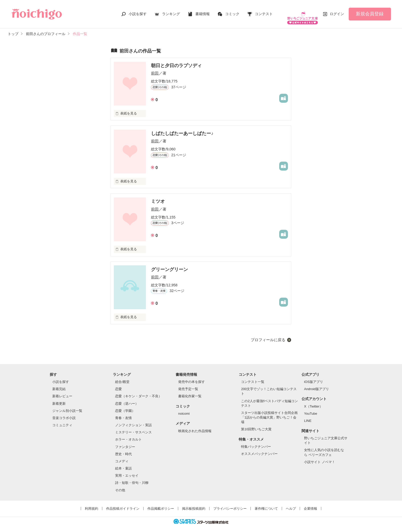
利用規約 (92, 503)
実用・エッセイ (127, 470)
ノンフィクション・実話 (133, 420)
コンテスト (264, 11)
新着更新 (59, 398)
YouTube (311, 408)
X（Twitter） (313, 401)
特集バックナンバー (256, 441)
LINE (308, 416)
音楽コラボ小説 (64, 413)
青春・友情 (123, 413)
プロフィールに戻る (268, 335)
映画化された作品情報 (195, 426)
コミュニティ (62, 420)
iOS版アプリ (314, 377)
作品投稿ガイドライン (123, 503)
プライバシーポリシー (230, 503)
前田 (155, 68)
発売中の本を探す (192, 377)
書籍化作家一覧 (190, 391)
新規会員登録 (370, 11)
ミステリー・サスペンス (133, 427)
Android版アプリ (316, 384)
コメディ (122, 456)
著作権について (266, 503)
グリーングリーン (169, 264)
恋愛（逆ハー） (127, 398)
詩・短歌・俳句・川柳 (132, 478)
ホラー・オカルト (128, 434)
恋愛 (118, 384)
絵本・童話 (123, 463)
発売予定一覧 (188, 384)
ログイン (337, 11)
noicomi (184, 408)
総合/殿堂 (122, 377)
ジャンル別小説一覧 (67, 406)
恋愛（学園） (125, 406)
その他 (120, 485)
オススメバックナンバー (259, 449)
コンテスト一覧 (253, 377)
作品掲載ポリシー (161, 503)
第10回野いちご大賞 (256, 424)
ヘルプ (291, 503)
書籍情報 (203, 11)
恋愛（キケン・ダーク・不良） (138, 391)
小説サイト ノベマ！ (320, 457)
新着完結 (59, 384)
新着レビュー (62, 391)
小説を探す (138, 11)
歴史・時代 (123, 449)
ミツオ (158, 196)
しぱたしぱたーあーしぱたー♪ (182, 128)
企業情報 (310, 503)
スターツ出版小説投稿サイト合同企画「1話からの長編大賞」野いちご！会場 (269, 412)
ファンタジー (125, 442)
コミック (232, 11)
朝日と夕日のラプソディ (176, 60)
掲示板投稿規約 (194, 503)
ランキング (171, 11)
